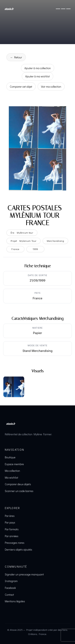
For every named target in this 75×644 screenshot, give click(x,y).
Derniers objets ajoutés (18, 549)
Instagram (11, 581)
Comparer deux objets (18, 484)
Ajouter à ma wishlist (37, 76)
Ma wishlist (11, 477)
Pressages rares (15, 543)
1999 (35, 249)
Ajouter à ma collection (38, 68)
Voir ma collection (51, 87)
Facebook (10, 588)
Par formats (12, 529)
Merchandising (55, 241)
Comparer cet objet (21, 87)
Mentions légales (15, 601)
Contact (9, 595)
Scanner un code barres (19, 491)
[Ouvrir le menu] (63, 9)
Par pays (10, 522)
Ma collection (12, 471)
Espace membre (14, 464)
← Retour (16, 57)
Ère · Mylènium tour (22, 233)
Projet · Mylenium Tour (23, 241)
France (15, 249)
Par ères (10, 516)
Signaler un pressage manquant (24, 574)
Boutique (10, 457)
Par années (12, 536)
